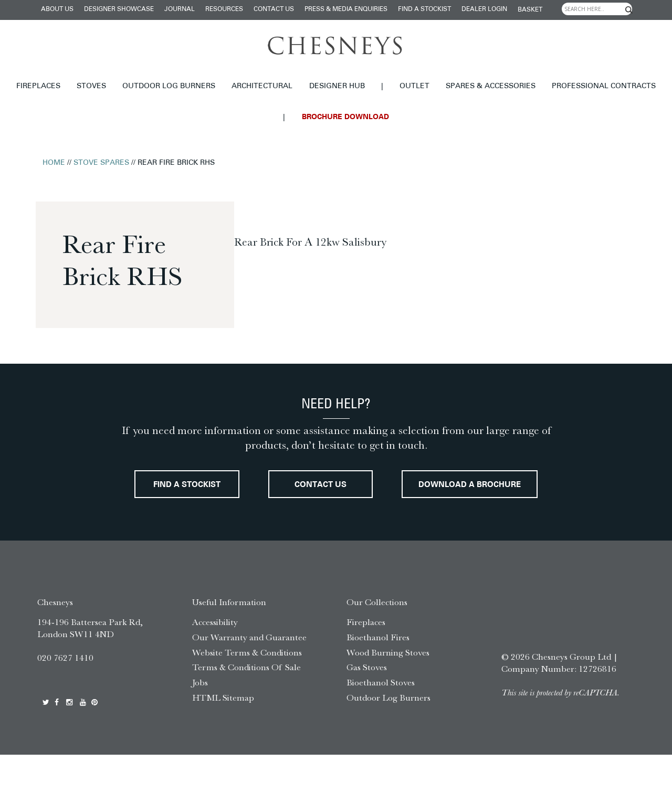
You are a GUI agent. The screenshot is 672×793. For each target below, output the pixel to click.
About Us (57, 9)
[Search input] (597, 9)
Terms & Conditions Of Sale (246, 705)
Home (54, 163)
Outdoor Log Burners (169, 86)
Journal (180, 9)
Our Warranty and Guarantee (249, 675)
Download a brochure (336, 524)
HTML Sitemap (223, 736)
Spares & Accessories (491, 86)
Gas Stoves (367, 705)
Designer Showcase (119, 9)
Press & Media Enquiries (346, 9)
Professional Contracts (604, 86)
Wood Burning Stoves (388, 690)
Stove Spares (101, 163)
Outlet (414, 86)
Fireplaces (38, 86)
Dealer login (484, 9)
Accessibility (215, 660)
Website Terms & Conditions (247, 690)
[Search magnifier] (629, 10)
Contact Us (274, 9)
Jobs (200, 721)
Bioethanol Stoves (381, 721)
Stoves (91, 86)
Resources (224, 9)
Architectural (262, 86)
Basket (530, 10)
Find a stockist (424, 9)
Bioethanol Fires (378, 675)
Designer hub (337, 86)
